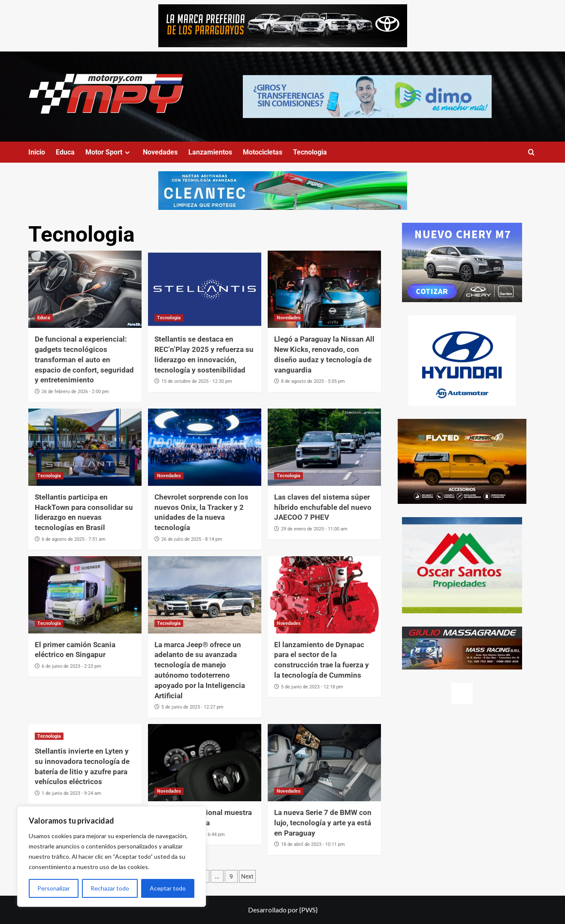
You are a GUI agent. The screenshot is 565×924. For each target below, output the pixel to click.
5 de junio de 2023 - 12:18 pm (312, 687)
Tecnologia (310, 152)
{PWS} (308, 910)
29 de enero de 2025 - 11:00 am (314, 529)
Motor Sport (109, 152)
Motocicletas (263, 152)
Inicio (37, 152)
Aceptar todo (168, 888)
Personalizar (54, 888)
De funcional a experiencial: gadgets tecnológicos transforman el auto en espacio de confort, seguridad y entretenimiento (84, 359)
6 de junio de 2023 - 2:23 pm (71, 666)
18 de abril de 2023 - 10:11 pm (313, 844)
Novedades (160, 152)
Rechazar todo (110, 888)
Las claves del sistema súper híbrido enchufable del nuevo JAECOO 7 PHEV (323, 507)
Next (247, 876)
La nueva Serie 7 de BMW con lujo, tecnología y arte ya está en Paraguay (323, 823)
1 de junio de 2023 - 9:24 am (71, 793)
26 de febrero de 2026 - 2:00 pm (75, 392)
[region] (112, 857)
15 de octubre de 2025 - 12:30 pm (197, 381)
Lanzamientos (210, 152)
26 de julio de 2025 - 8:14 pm (192, 539)
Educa (65, 152)
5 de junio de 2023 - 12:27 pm (192, 707)
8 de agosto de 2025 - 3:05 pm (313, 381)
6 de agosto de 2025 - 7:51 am (74, 539)
